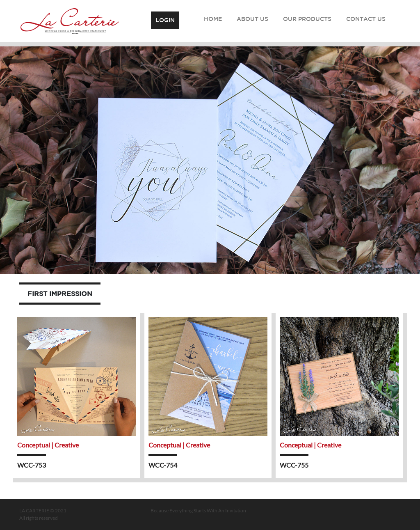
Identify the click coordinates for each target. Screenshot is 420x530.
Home (213, 19)
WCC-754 (163, 465)
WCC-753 (32, 465)
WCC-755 (294, 465)
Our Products (307, 19)
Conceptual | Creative (48, 445)
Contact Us (366, 19)
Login (165, 20)
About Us (252, 19)
